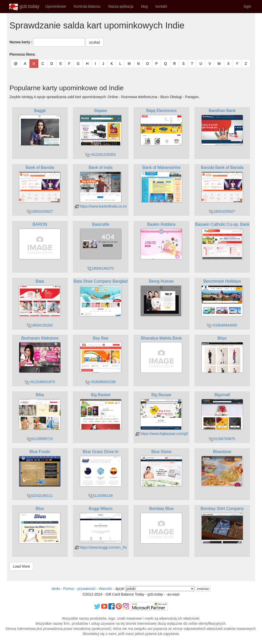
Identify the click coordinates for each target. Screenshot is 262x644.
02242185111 (40, 496)
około (56, 589)
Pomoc (69, 589)
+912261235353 (101, 155)
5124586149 (101, 496)
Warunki (105, 589)
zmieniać (203, 589)
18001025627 (40, 211)
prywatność (87, 589)
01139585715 (40, 439)
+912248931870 (40, 382)
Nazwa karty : (21, 42)
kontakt (161, 6)
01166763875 (222, 439)
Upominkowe (56, 6)
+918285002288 (101, 382)
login (247, 6)
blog (144, 6)
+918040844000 (222, 325)
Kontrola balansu (87, 6)
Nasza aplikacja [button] (121, 6)
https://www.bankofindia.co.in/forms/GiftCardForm (117, 206)
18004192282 (40, 325)
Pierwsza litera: (23, 54)
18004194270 (101, 268)
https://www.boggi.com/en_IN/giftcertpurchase (114, 547)
